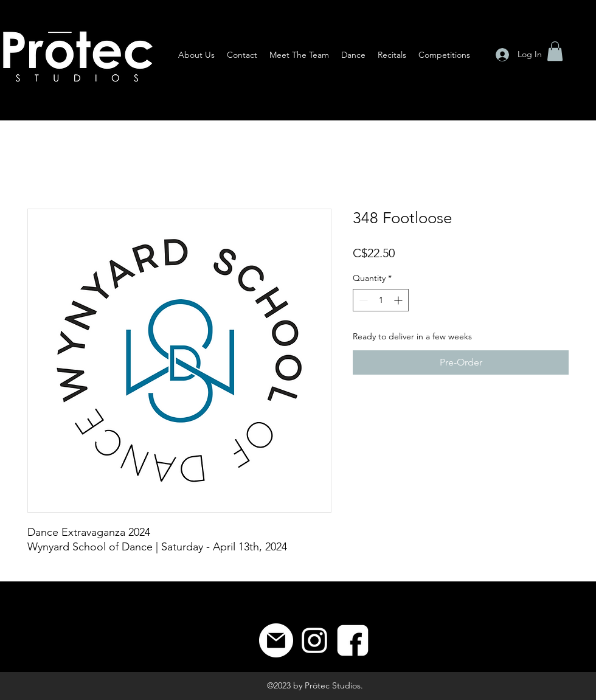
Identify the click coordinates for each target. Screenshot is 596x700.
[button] (555, 51)
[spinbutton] (381, 300)
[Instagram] (314, 640)
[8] (353, 640)
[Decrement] (362, 300)
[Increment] (399, 300)
